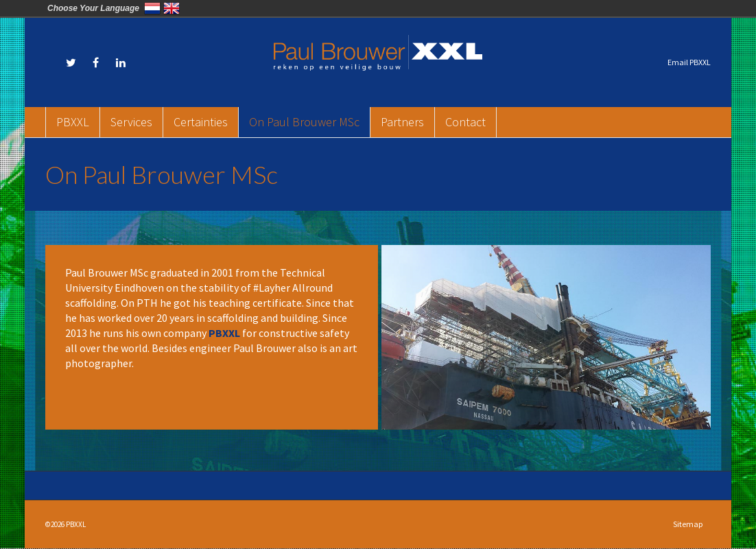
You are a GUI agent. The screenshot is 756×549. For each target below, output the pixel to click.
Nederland (152, 8)
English (172, 8)
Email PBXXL (689, 62)
